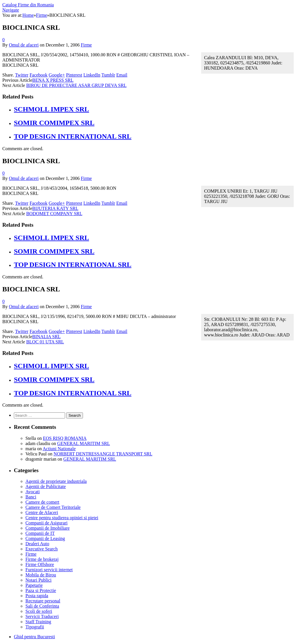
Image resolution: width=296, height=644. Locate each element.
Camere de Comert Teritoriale (53, 507)
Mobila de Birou (41, 575)
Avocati (33, 492)
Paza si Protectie (41, 590)
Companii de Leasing (45, 538)
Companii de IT (40, 533)
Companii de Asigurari (47, 523)
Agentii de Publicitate (46, 486)
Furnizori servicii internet (49, 570)
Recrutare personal (43, 601)
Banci (31, 497)
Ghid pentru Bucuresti (34, 637)
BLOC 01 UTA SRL (45, 342)
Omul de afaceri (24, 45)
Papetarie (34, 585)
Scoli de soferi (39, 611)
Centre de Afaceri (42, 512)
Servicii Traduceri (42, 616)
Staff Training (38, 622)
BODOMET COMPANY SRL (54, 214)
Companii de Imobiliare (48, 528)
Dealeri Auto (37, 544)
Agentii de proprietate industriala (56, 481)
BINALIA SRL (47, 337)
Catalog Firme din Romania (28, 5)
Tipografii (35, 627)
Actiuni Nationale (59, 449)
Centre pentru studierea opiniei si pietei (62, 518)
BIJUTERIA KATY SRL (55, 208)
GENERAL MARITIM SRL (84, 443)
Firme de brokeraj (42, 559)
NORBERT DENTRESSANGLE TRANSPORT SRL (103, 454)
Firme (86, 45)
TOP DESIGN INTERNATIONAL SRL (73, 136)
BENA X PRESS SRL (53, 80)
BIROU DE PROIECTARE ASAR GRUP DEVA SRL (76, 85)
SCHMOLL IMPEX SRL (51, 109)
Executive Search (42, 549)
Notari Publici (38, 580)
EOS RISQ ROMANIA (65, 438)
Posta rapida (37, 596)
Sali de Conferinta (42, 606)
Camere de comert (42, 502)
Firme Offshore (40, 564)
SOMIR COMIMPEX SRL (54, 123)
